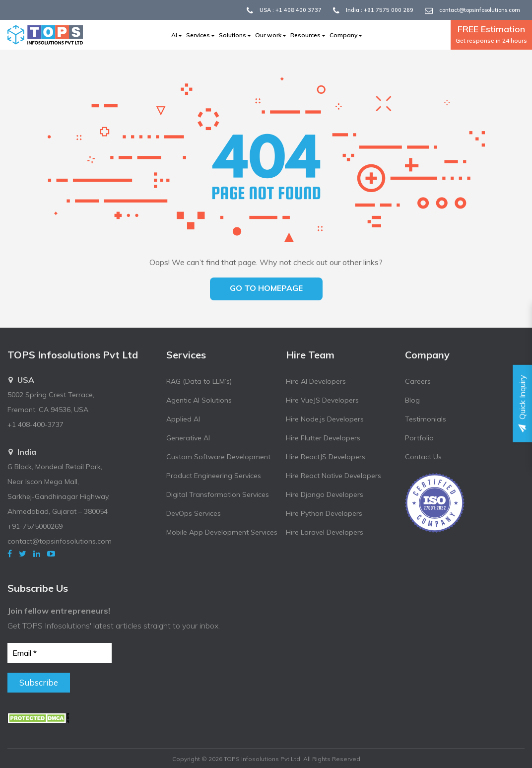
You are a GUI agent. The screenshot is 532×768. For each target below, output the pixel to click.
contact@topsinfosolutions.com (480, 10)
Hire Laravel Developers (325, 532)
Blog (412, 400)
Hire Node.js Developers (325, 419)
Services (200, 35)
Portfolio (419, 438)
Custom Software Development (218, 457)
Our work (271, 35)
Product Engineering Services (214, 476)
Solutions (235, 35)
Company (346, 35)
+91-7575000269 (35, 526)
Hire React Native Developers (333, 476)
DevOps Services (194, 513)
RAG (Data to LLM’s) (199, 381)
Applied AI (183, 419)
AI (177, 35)
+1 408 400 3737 (299, 10)
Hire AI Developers (316, 381)
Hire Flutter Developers (323, 438)
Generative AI (188, 438)
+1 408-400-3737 (35, 424)
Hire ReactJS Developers (326, 457)
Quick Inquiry (522, 403)
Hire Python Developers (324, 513)
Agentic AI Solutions (199, 400)
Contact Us (423, 457)
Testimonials (426, 419)
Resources (308, 35)
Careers (418, 381)
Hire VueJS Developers (322, 400)
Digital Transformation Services (218, 494)
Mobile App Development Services (222, 532)
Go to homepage (266, 288)
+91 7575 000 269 (389, 10)
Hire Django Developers (325, 494)
